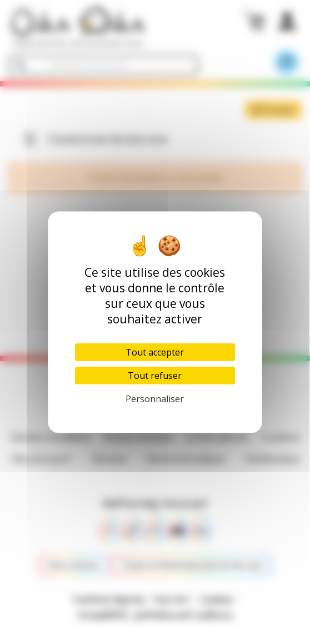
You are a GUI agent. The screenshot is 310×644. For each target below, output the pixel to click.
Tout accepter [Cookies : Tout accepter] (155, 352)
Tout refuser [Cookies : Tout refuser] (155, 376)
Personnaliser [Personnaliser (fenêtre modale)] (155, 399)
